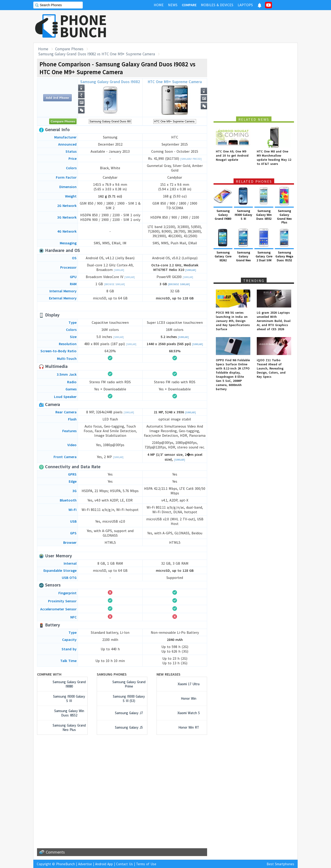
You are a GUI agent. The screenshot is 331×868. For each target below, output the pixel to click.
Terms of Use (146, 864)
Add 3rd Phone (57, 98)
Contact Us (124, 864)
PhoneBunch (66, 864)
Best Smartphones (280, 864)
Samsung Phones (112, 674)
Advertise (85, 864)
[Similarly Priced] (191, 159)
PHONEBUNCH (83, 26)
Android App (104, 864)
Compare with (49, 674)
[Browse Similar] (114, 284)
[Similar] (119, 270)
